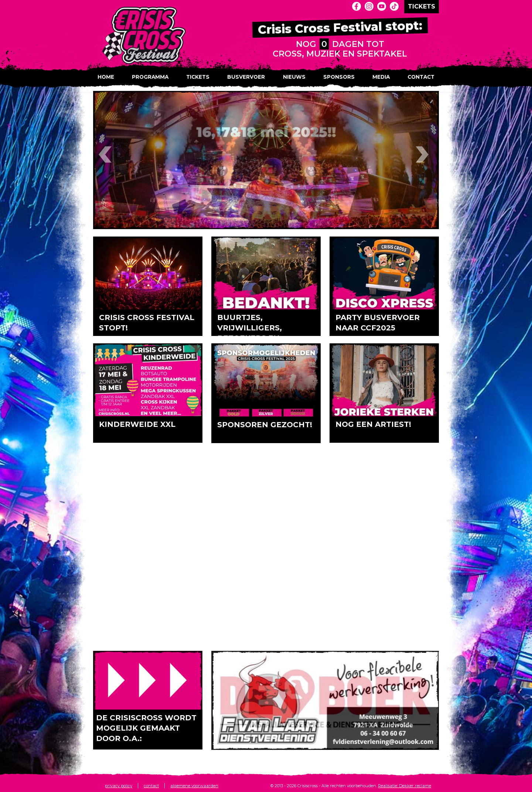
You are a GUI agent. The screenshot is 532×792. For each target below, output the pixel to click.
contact (151, 786)
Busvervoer (246, 77)
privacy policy (119, 786)
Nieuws (294, 77)
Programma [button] (150, 77)
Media (381, 77)
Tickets (198, 77)
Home (106, 77)
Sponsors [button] (339, 77)
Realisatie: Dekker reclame (405, 786)
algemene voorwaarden (194, 786)
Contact (421, 77)
